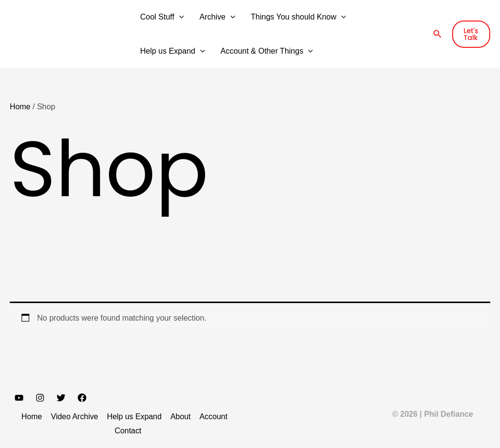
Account (212, 417)
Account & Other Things (267, 51)
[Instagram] (40, 398)
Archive (218, 17)
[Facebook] (82, 398)
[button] (179, 17)
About (180, 417)
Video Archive (75, 417)
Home (20, 107)
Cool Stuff (162, 17)
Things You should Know (299, 17)
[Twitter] (61, 398)
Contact (128, 431)
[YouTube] (19, 398)
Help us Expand (173, 51)
